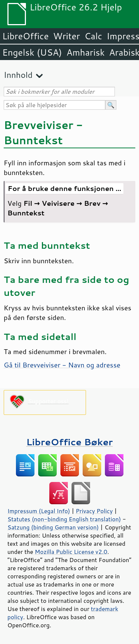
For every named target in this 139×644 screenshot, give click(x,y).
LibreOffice (25, 36)
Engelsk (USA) (32, 52)
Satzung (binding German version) (53, 527)
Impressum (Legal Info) (39, 511)
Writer (66, 36)
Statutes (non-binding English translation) (64, 519)
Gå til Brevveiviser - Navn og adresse (62, 365)
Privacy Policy (94, 511)
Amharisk (85, 52)
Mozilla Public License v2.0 (71, 552)
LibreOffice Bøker (70, 442)
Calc (93, 36)
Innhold (18, 75)
